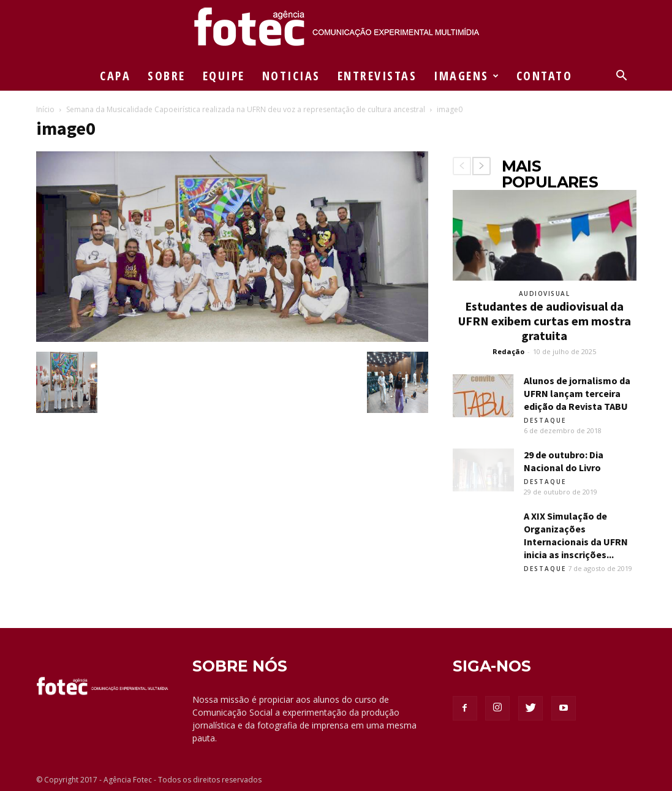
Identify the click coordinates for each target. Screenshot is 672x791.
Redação (508, 351)
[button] (622, 77)
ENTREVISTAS (377, 76)
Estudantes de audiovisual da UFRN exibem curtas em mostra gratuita (545, 321)
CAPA (115, 76)
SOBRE (167, 76)
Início (45, 109)
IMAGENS (467, 76)
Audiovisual (545, 293)
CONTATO (545, 76)
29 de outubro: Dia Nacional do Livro (564, 461)
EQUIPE (224, 76)
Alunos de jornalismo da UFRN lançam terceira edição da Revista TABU (577, 393)
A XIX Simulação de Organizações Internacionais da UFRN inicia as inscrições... (576, 535)
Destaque (545, 420)
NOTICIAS (291, 76)
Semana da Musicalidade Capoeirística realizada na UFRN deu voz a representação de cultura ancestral (246, 109)
